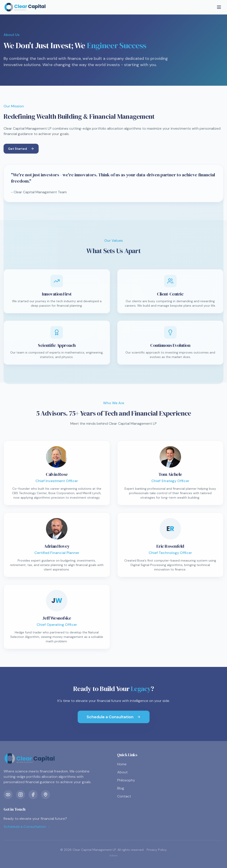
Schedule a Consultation (114, 717)
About (122, 772)
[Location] (46, 795)
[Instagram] (21, 795)
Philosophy (126, 780)
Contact (124, 796)
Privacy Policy (157, 850)
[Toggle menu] (219, 7)
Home (122, 764)
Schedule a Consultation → (27, 827)
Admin (113, 856)
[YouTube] (8, 795)
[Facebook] (33, 795)
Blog (121, 788)
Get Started (21, 149)
